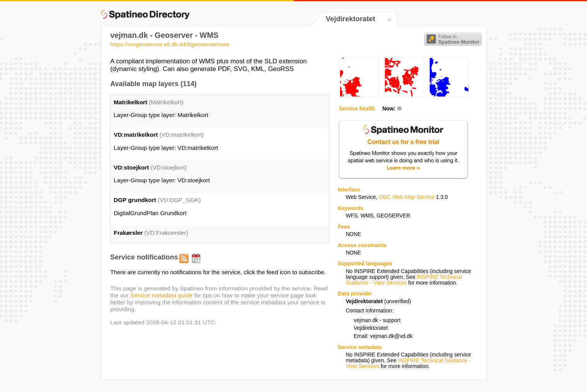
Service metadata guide (161, 295)
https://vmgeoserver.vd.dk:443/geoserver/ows (170, 44)
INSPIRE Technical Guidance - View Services (404, 280)
